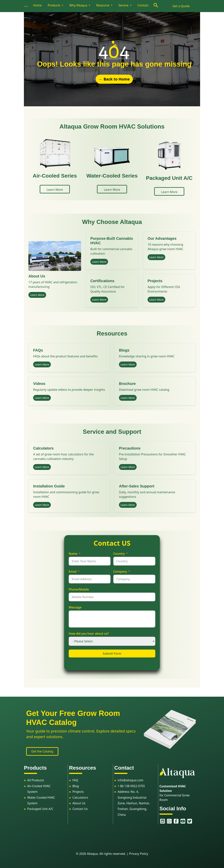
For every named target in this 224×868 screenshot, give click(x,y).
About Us (79, 803)
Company (120, 572)
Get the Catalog (42, 751)
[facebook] (174, 821)
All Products (36, 780)
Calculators (80, 798)
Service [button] (124, 5)
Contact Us (80, 809)
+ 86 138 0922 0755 (131, 786)
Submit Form (112, 653)
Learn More (37, 295)
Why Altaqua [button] (79, 5)
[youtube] (181, 821)
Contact (143, 5)
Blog (76, 786)
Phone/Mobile (79, 589)
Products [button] (54, 5)
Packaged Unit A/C (40, 809)
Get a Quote (181, 6)
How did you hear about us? (89, 634)
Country (119, 554)
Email (73, 572)
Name (73, 554)
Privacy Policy (139, 854)
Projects (78, 792)
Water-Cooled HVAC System (41, 800)
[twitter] (188, 821)
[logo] (28, 6)
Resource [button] (103, 5)
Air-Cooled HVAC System (39, 789)
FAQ (75, 780)
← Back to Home (114, 79)
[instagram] (167, 821)
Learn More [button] (55, 190)
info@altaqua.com (131, 780)
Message (75, 607)
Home (37, 5)
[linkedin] (161, 821)
